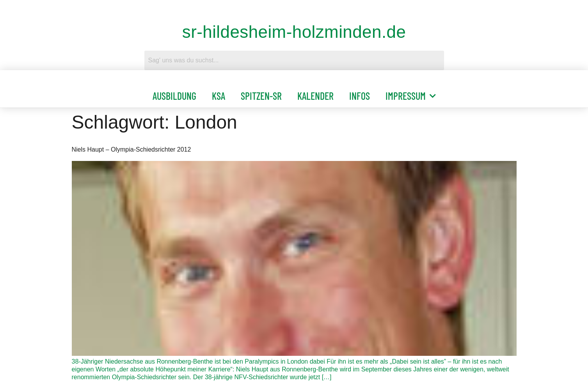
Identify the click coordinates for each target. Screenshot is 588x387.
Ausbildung (174, 96)
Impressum (411, 96)
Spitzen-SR (261, 96)
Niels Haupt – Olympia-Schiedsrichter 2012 (131, 149)
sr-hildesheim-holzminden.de (294, 32)
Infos (360, 96)
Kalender (315, 96)
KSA (219, 96)
